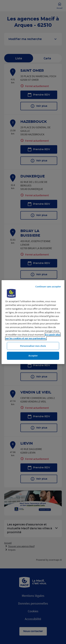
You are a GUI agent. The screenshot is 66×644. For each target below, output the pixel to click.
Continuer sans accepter (48, 286)
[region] (33, 322)
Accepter (33, 356)
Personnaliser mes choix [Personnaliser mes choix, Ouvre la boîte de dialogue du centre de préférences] (33, 346)
